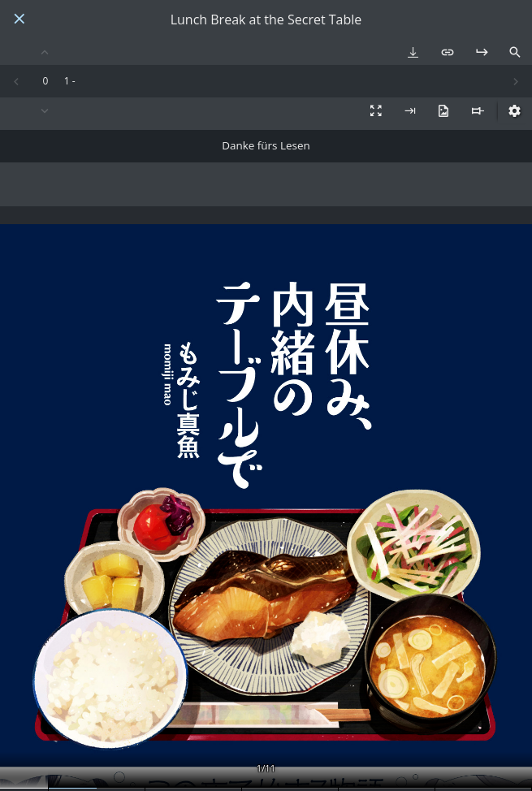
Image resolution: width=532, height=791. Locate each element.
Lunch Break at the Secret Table (266, 20)
